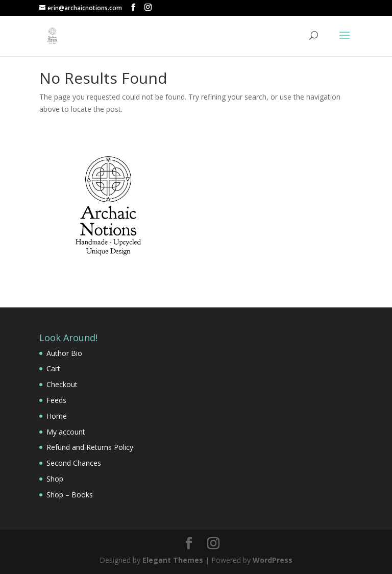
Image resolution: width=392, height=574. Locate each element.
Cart (53, 368)
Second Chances (74, 463)
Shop (55, 479)
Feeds (56, 400)
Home (57, 416)
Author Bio (64, 353)
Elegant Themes (173, 560)
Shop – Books (70, 495)
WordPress (273, 560)
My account (66, 432)
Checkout (62, 384)
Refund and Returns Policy (90, 447)
